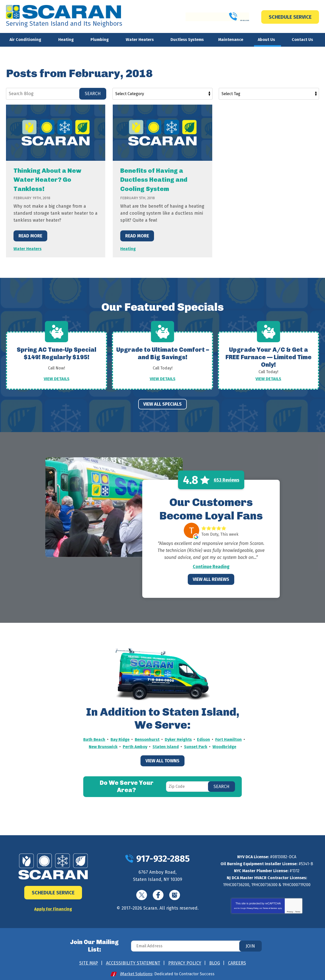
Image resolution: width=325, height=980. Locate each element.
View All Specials (162, 404)
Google (175, 895)
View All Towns (162, 767)
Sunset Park (230, 746)
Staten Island (198, 746)
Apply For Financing (53, 909)
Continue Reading (211, 566)
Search (93, 94)
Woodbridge (163, 753)
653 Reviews (226, 480)
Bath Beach (107, 739)
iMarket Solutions (136, 970)
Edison (223, 739)
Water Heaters (28, 248)
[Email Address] (196, 945)
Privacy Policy (253, 908)
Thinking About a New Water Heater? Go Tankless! (54, 179)
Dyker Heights (196, 739)
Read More (30, 235)
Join (250, 945)
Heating (128, 248)
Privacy (290, 911)
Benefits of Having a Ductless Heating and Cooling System (160, 179)
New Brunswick (132, 746)
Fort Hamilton (97, 746)
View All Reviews (211, 579)
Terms (298, 911)
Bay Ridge (134, 739)
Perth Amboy (166, 746)
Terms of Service (270, 908)
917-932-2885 (216, 17)
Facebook (158, 895)
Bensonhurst (163, 739)
